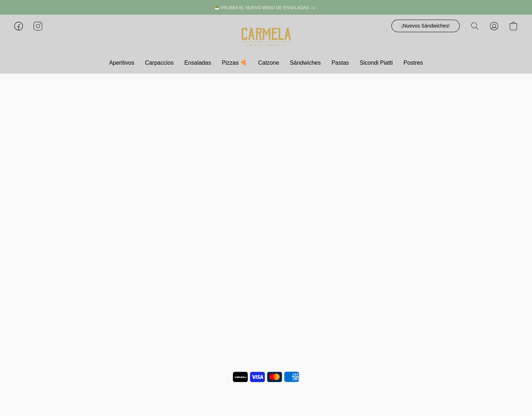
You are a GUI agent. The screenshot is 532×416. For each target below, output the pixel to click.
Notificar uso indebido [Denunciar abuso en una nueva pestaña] (266, 388)
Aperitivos (122, 63)
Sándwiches (305, 63)
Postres (413, 63)
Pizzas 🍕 (235, 63)
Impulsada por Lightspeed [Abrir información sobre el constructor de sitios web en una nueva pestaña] (266, 398)
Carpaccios (159, 63)
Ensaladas (198, 63)
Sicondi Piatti (376, 63)
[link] (266, 8)
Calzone (269, 63)
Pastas (340, 63)
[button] (266, 37)
